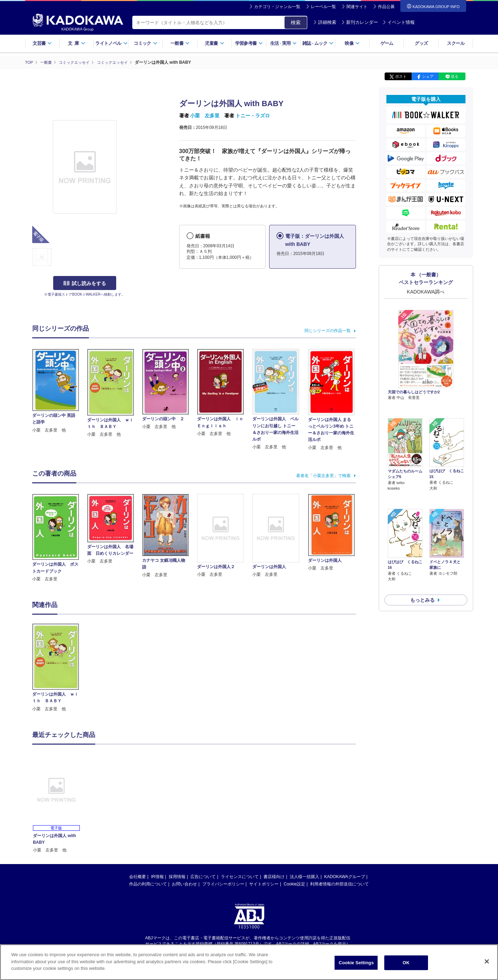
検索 (296, 22)
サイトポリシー (264, 884)
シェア (428, 76)
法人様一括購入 (304, 876)
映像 (352, 43)
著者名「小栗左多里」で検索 (323, 475)
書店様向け (274, 876)
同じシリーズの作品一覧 (328, 330)
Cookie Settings (356, 963)
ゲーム (387, 43)
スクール (455, 43)
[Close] (487, 961)
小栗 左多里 (205, 116)
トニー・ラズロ (253, 116)
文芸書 (42, 43)
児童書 (214, 43)
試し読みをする (85, 283)
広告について (203, 876)
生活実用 (284, 43)
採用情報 (177, 876)
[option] (60, 668)
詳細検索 (325, 22)
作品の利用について (148, 884)
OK (406, 963)
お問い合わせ (184, 884)
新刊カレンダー (360, 22)
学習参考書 (249, 43)
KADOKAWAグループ (344, 876)
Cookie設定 (294, 884)
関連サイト (357, 7)
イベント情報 (399, 22)
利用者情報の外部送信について (339, 884)
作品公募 (386, 7)
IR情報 (157, 876)
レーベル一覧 (323, 7)
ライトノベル (111, 43)
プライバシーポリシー (223, 884)
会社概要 (138, 876)
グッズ (421, 43)
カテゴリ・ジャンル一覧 (277, 7)
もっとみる (422, 563)
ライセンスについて (240, 876)
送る (455, 76)
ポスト (401, 76)
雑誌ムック (318, 43)
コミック (145, 43)
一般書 (180, 43)
